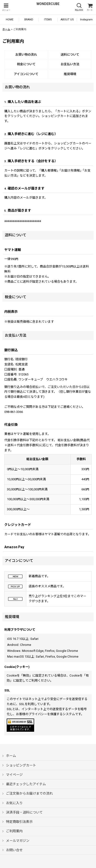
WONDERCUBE (48, 4)
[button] (6, 7)
